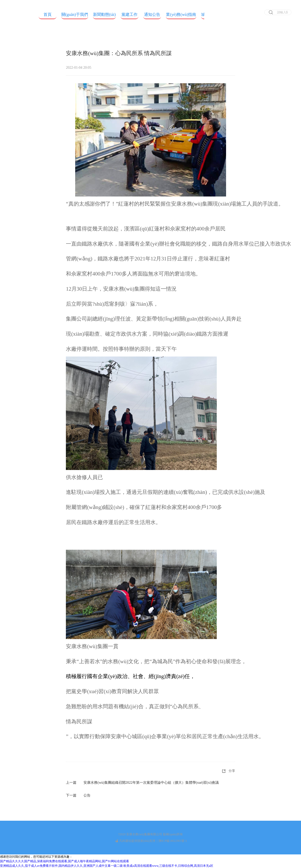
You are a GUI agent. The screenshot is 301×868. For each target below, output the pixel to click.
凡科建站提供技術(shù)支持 (135, 841)
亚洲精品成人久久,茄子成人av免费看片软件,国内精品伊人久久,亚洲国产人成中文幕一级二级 (61, 866)
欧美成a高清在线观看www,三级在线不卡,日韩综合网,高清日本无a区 (168, 866)
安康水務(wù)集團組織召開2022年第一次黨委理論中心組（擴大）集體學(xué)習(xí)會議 (151, 783)
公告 (87, 795)
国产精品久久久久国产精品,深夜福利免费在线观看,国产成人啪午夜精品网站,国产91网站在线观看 (64, 861)
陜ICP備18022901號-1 (173, 841)
